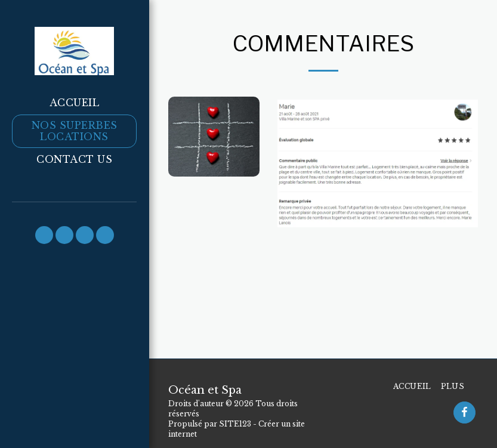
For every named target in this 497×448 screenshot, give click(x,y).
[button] (44, 235)
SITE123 (235, 424)
